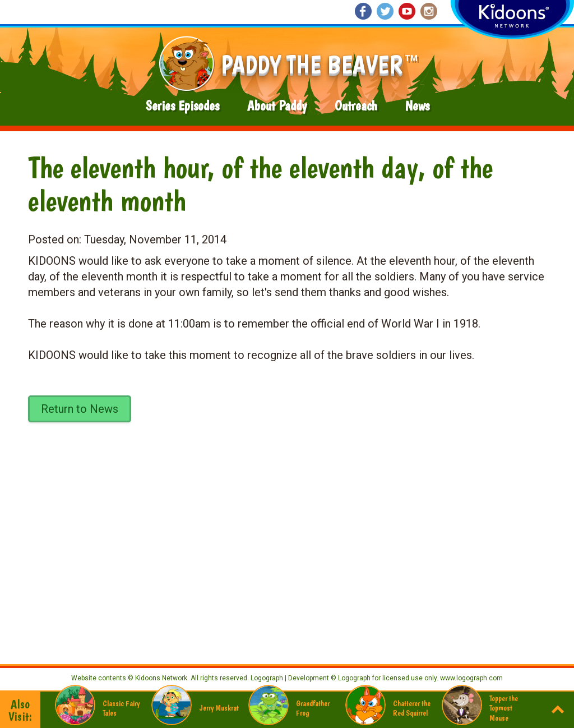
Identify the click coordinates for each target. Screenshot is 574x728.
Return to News (80, 409)
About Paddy (277, 106)
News (417, 106)
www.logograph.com (471, 678)
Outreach (356, 106)
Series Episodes (182, 106)
